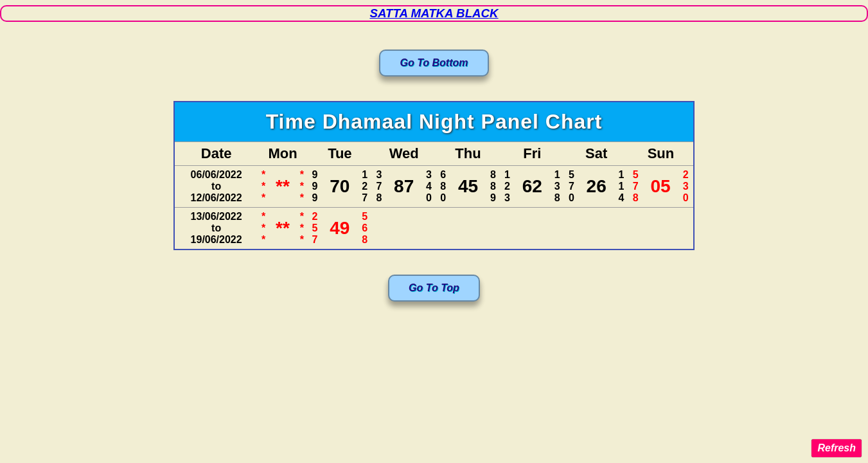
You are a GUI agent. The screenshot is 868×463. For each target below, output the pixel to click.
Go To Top (434, 288)
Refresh (837, 448)
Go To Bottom (434, 63)
